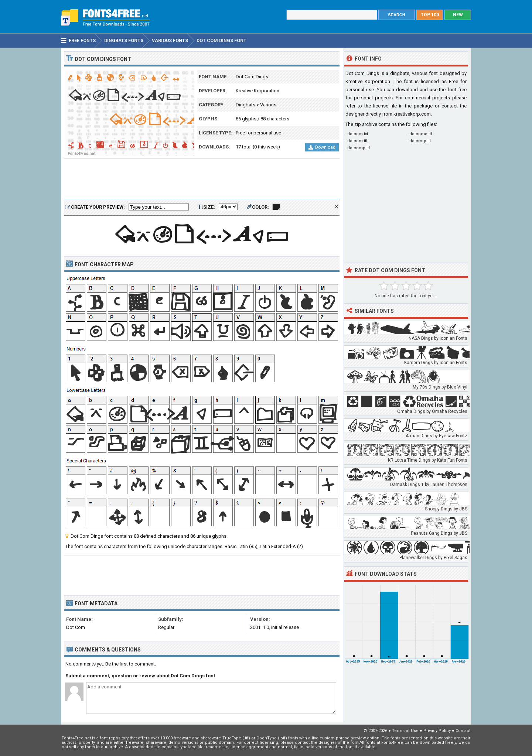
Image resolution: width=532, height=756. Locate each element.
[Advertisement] (202, 179)
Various (268, 105)
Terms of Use (405, 731)
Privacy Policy (437, 731)
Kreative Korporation (258, 91)
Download (322, 147)
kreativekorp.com (412, 114)
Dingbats (245, 105)
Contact (463, 731)
